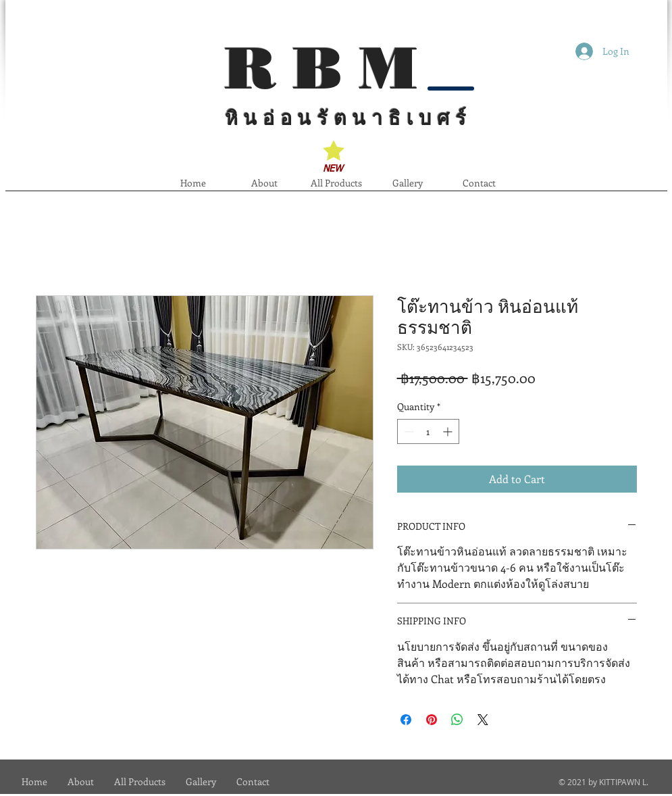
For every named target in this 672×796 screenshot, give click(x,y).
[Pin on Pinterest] (432, 720)
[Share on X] (483, 720)
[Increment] (449, 431)
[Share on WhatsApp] (457, 720)
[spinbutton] (428, 431)
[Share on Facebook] (406, 720)
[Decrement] (408, 431)
